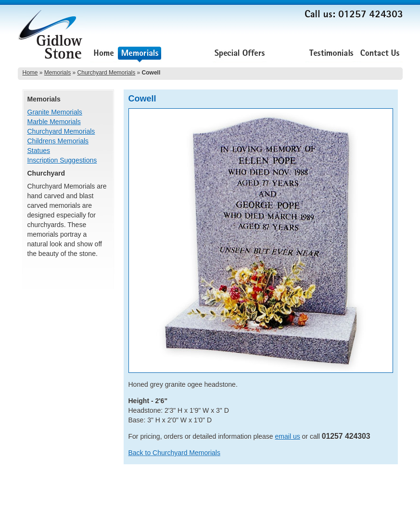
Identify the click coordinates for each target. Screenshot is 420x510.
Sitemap (392, 486)
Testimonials (331, 54)
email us (288, 436)
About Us (286, 54)
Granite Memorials (55, 112)
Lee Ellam (389, 500)
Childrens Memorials (58, 141)
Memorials (140, 54)
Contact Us (380, 54)
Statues (39, 151)
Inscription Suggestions (62, 160)
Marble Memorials (54, 122)
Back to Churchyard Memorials (174, 453)
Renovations (187, 54)
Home (104, 54)
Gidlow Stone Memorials (51, 37)
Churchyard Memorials (107, 73)
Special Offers (240, 54)
